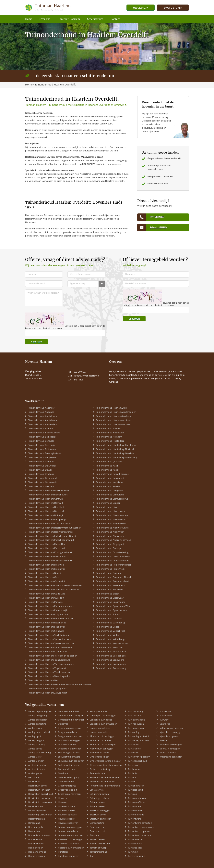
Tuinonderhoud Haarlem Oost (44, 577)
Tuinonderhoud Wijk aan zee (111, 656)
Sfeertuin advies (98, 815)
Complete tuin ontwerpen (71, 720)
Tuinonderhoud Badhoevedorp (44, 433)
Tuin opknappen (136, 720)
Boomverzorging (37, 856)
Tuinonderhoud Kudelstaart (110, 483)
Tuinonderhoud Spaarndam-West (113, 606)
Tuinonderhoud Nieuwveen (110, 532)
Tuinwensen (166, 716)
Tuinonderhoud (136, 815)
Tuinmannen (134, 807)
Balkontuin (34, 778)
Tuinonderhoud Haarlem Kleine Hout (47, 544)
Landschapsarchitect (100, 732)
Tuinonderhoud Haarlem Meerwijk (46, 565)
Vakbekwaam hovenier (171, 728)
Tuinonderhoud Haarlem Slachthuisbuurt (49, 635)
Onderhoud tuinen (100, 757)
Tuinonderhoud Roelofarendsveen (114, 565)
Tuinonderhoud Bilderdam (42, 449)
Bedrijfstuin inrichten (39, 790)
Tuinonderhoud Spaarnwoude (112, 611)
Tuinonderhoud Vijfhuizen (110, 635)
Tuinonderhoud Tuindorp (109, 615)
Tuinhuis (132, 774)
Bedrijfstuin (34, 782)
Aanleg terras (35, 749)
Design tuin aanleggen (69, 728)
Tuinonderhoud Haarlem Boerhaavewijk (49, 491)
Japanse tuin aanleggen (70, 827)
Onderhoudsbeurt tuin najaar (105, 761)
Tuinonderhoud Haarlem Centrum (46, 499)
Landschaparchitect (100, 728)
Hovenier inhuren (67, 807)
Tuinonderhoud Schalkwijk (110, 590)
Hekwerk (63, 798)
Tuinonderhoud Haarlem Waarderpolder (49, 677)
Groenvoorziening (67, 790)
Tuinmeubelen (135, 811)
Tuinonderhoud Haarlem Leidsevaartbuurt (50, 561)
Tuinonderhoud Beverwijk (42, 445)
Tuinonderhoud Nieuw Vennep (112, 516)
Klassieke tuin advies (69, 844)
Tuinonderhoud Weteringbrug (112, 652)
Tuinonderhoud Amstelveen (43, 421)
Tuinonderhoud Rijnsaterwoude (113, 561)
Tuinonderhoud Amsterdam (43, 425)
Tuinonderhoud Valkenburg (110, 623)
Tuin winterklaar (136, 728)
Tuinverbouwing (136, 856)
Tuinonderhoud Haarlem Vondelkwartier (49, 672)
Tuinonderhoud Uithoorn (109, 619)
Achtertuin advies (37, 769)
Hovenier (63, 803)
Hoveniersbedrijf (67, 819)
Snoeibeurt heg (98, 827)
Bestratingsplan (36, 827)
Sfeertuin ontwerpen (101, 819)
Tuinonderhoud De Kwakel (42, 466)
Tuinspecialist (135, 848)
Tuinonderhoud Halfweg (109, 429)
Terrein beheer (97, 840)
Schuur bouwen (98, 803)
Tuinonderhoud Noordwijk (110, 536)
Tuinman (132, 794)
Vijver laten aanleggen (171, 732)
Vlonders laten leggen (171, 745)
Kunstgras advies (99, 712)
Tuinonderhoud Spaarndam (110, 602)
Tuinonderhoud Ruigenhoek (111, 569)
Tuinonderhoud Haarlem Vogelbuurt (47, 668)
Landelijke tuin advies (101, 720)
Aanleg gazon (35, 728)
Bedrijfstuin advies (38, 786)
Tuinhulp (133, 778)
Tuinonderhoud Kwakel (108, 487)
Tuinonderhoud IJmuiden (109, 462)
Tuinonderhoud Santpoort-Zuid (112, 582)
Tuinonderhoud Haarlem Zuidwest (114, 416)
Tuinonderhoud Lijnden (108, 503)
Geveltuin (63, 774)
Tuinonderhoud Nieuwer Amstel (113, 528)
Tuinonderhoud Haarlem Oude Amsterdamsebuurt (54, 590)
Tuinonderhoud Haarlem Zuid (111, 408)
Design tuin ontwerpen (70, 737)
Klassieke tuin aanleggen (71, 840)
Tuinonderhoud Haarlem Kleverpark (47, 549)
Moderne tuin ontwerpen (103, 745)
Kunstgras (63, 852)
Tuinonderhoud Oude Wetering (112, 553)
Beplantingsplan (37, 819)
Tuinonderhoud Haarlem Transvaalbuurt (49, 660)
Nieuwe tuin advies (100, 753)
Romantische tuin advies (102, 782)
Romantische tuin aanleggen (104, 778)
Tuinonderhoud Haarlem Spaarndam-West (50, 639)
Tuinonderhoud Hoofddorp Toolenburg (117, 458)
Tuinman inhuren (137, 798)
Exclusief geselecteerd (69, 753)
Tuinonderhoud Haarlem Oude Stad (47, 594)
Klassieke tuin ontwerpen (71, 848)
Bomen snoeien (36, 844)
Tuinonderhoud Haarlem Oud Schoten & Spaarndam (55, 586)
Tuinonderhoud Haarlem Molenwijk (47, 569)
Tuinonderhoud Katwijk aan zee (112, 474)
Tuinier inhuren (136, 786)
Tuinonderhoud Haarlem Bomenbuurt (48, 495)
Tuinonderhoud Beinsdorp (42, 437)
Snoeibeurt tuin (98, 831)
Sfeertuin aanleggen (100, 811)
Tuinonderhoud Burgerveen (43, 458)
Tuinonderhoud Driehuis (41, 474)
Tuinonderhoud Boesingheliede (44, 454)
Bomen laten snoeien (39, 836)
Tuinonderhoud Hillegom (109, 437)
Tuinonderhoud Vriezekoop (110, 639)
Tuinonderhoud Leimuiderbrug (112, 499)
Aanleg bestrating (37, 724)
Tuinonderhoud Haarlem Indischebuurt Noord (52, 536)
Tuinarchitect (135, 749)
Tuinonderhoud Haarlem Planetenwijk (48, 611)
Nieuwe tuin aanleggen (102, 749)
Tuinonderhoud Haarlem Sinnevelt (46, 631)
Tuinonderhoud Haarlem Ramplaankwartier (51, 619)
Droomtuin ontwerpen (70, 749)
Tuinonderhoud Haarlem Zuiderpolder (116, 412)
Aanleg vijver (35, 757)
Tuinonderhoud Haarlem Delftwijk (46, 503)
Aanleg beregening (38, 716)
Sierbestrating (97, 823)
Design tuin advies (67, 732)
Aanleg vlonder (36, 761)
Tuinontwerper (136, 840)
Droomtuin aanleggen (69, 741)
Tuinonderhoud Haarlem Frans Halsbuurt (50, 524)
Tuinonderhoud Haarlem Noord (45, 573)
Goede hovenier (66, 782)
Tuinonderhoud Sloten (108, 594)
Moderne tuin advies (101, 741)
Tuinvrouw (165, 712)
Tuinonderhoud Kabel (107, 470)
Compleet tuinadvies (69, 712)
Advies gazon (35, 774)
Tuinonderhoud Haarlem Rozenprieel (47, 623)
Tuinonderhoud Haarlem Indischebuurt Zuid (51, 540)
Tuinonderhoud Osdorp (108, 549)
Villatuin (164, 741)
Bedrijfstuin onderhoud (41, 794)
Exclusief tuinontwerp (69, 757)
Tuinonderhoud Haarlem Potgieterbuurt (49, 615)
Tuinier (132, 782)
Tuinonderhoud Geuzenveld (43, 483)
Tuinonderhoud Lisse (107, 507)
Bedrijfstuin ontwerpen (40, 798)
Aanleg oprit (35, 737)
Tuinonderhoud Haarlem (41, 487)
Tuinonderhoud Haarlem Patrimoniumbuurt (51, 606)
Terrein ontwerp (98, 848)
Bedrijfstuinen (36, 807)
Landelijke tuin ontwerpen (103, 724)
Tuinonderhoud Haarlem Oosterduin (47, 582)
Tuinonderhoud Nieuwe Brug (111, 520)
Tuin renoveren (136, 724)
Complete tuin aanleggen (71, 716)
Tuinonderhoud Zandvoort (110, 660)
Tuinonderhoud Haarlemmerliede (113, 421)
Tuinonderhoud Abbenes (41, 412)
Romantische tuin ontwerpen (105, 786)
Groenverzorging (67, 786)
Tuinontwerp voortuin (139, 836)
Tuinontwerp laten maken (141, 827)
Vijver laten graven (169, 737)
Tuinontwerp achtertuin (140, 823)
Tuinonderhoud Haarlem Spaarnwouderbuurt (52, 644)
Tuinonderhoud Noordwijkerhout (113, 540)
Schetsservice (97, 790)
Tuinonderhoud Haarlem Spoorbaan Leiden (51, 648)
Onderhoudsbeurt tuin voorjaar (106, 765)
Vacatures (165, 724)
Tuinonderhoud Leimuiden (110, 495)
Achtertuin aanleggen (39, 765)
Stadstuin (95, 836)
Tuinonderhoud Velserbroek (111, 631)
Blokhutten (34, 831)
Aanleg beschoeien (38, 720)
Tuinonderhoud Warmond (110, 648)
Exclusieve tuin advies (69, 765)
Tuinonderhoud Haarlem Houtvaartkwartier (51, 532)
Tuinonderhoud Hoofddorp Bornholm (116, 445)
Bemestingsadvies (37, 811)
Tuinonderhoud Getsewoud (42, 478)
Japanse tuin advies (68, 831)
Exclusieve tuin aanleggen (71, 761)
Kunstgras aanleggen (69, 856)
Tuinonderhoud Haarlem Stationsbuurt (48, 652)
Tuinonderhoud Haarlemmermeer (114, 425)
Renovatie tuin (97, 774)
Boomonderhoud (37, 852)
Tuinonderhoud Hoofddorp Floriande (116, 449)
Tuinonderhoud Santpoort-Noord (113, 577)
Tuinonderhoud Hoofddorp (110, 441)
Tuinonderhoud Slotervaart (110, 598)
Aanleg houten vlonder (40, 732)
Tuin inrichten (135, 716)
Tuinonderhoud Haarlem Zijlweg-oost (48, 689)
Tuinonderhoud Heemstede (110, 433)
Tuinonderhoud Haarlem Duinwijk (46, 516)
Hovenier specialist (68, 815)
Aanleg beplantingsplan (40, 712)
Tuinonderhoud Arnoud (41, 429)
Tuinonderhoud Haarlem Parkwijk (46, 602)
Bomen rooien (36, 840)
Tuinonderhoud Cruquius (41, 462)
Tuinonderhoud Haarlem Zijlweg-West (48, 693)
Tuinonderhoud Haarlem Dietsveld (46, 511)
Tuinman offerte (136, 803)
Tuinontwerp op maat (139, 831)
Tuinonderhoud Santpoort (110, 573)
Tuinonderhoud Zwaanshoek (111, 664)
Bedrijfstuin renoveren (40, 803)
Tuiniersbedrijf (136, 790)
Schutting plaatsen (99, 794)
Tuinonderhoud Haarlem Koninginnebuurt (50, 553)
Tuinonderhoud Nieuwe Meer (111, 524)
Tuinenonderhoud (137, 761)
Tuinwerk (164, 720)
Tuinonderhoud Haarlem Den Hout (46, 507)
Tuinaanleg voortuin (138, 741)
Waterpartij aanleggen (171, 757)
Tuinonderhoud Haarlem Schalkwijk (47, 627)
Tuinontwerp (135, 819)
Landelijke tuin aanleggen (103, 716)
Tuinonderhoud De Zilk (40, 470)
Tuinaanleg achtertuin (139, 737)
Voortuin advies (168, 753)
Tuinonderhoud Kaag (107, 466)
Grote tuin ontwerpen (69, 794)
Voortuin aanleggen (170, 749)
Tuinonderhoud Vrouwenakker (112, 644)
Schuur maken (97, 807)
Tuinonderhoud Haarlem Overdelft (46, 598)
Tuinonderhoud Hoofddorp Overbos (115, 454)
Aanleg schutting (37, 745)
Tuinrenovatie (135, 844)
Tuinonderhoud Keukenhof (110, 478)
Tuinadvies (133, 745)
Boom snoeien (36, 848)
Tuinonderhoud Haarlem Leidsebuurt (48, 557)
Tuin (92, 856)
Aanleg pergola (36, 741)
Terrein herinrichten (100, 844)
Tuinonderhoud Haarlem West (44, 681)
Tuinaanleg (134, 732)
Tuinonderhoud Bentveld (41, 441)
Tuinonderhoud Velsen (108, 627)
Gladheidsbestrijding (69, 778)
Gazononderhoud (67, 769)
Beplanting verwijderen (40, 815)
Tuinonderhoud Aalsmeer (41, 408)
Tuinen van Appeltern (139, 757)
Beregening (34, 823)
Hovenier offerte (67, 811)
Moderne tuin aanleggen (102, 737)
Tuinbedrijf (134, 753)
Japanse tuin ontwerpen (70, 836)
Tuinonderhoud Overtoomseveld (113, 557)
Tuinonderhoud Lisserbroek (111, 511)
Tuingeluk (133, 765)
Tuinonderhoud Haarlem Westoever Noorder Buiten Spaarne (60, 685)
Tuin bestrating (136, 712)
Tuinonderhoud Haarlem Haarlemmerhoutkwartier (54, 528)
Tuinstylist (133, 852)
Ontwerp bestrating (100, 769)
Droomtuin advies (67, 745)
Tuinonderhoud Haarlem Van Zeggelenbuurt (51, 664)
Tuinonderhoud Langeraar (110, 491)
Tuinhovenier (135, 769)
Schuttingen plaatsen (101, 798)
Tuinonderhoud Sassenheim (111, 586)
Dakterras (63, 724)
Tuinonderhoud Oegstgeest (110, 544)
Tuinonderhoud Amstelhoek (43, 416)
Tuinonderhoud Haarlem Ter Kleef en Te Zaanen (53, 656)
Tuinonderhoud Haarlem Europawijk (47, 520)
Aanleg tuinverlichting (40, 753)
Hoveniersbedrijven (68, 823)
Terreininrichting (98, 852)
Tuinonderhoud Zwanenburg (111, 668)
